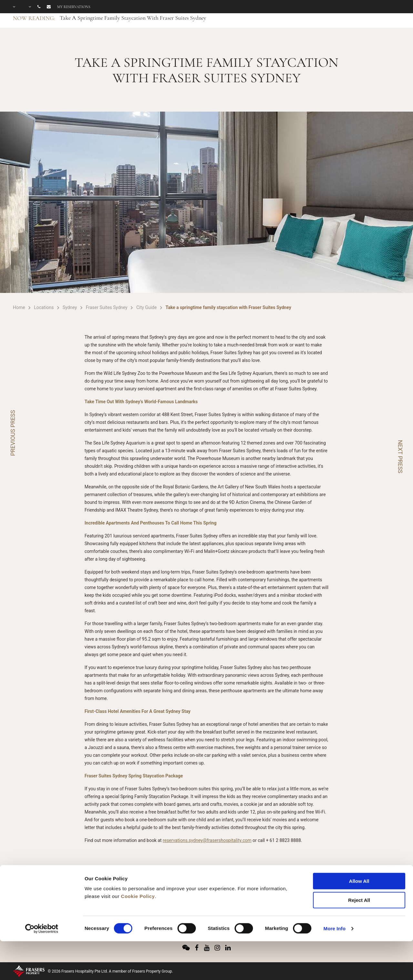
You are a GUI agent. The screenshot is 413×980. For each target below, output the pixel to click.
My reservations (74, 7)
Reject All (359, 863)
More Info (335, 891)
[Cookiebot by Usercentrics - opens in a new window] (42, 891)
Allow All (359, 844)
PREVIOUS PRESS (13, 433)
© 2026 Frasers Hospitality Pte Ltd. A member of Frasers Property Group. (110, 971)
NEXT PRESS (400, 457)
